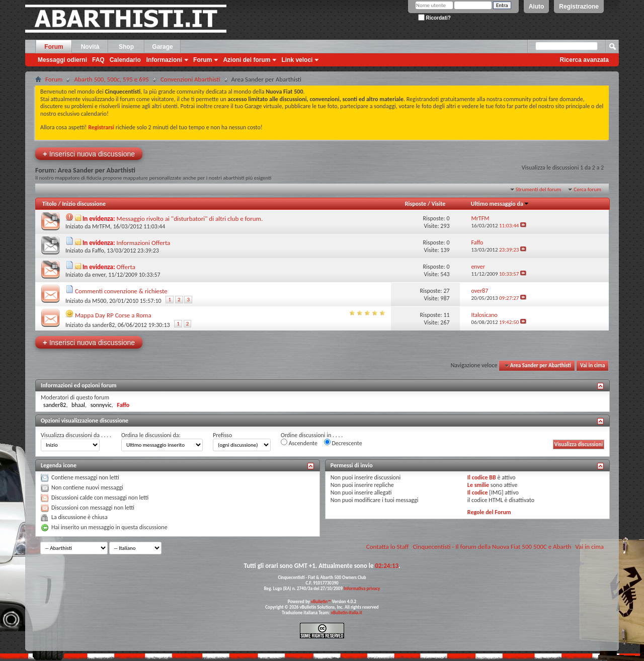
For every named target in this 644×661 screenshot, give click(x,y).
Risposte (416, 204)
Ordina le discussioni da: (151, 435)
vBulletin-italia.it (347, 612)
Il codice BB (482, 477)
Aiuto (537, 7)
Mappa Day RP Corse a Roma (113, 315)
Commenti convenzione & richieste (121, 291)
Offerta (126, 267)
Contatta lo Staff (388, 547)
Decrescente (343, 443)
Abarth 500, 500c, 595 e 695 (111, 79)
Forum (54, 47)
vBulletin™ (321, 601)
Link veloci (297, 60)
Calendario (125, 60)
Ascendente (299, 443)
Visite (439, 204)
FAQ (98, 60)
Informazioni (164, 60)
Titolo (50, 204)
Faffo (98, 251)
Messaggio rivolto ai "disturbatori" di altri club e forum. (190, 219)
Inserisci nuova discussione (89, 154)
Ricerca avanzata (584, 60)
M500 (99, 301)
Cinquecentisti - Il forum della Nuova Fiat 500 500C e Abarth (492, 547)
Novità (90, 47)
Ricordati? (434, 18)
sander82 (103, 325)
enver (99, 275)
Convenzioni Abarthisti (190, 79)
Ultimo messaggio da (500, 204)
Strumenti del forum (539, 189)
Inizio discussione (84, 204)
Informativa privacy (362, 588)
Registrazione (579, 7)
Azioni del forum (247, 60)
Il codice (478, 492)
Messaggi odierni (62, 60)
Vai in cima (592, 365)
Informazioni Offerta (144, 243)
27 (446, 291)
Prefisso (222, 435)
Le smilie (478, 485)
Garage (162, 47)
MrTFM (101, 226)
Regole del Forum (489, 512)
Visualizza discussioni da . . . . (76, 435)
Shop (126, 47)
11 (446, 315)
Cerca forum (587, 189)
